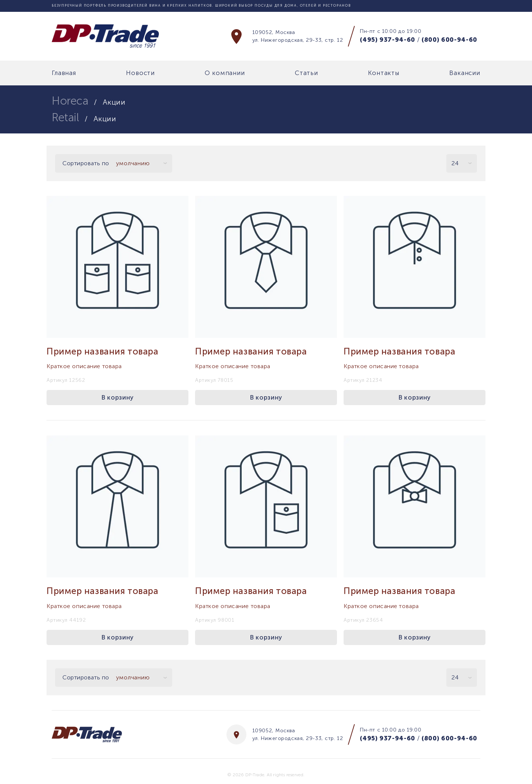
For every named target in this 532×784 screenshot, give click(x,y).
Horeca (70, 101)
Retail (65, 118)
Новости (140, 73)
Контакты (384, 73)
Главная (64, 73)
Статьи (306, 73)
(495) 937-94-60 (388, 40)
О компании (225, 73)
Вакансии (465, 73)
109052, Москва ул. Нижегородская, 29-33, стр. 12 (298, 36)
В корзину (117, 398)
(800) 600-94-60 (449, 40)
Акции (114, 102)
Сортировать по (86, 163)
